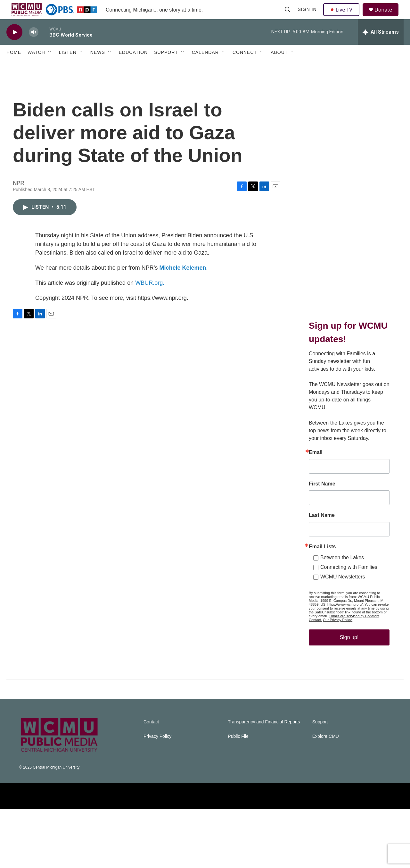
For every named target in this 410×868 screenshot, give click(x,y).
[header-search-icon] (288, 17)
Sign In (308, 17)
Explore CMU (326, 796)
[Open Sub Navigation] (50, 67)
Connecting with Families (349, 614)
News (98, 67)
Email (316, 499)
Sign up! (349, 684)
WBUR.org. (150, 304)
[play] (14, 47)
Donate (387, 17)
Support (166, 67)
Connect (245, 67)
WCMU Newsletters (343, 623)
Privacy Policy (157, 796)
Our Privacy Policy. (338, 666)
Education (133, 67)
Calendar (205, 67)
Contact (151, 781)
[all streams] (381, 46)
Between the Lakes (342, 604)
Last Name (322, 562)
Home (14, 67)
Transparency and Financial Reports (264, 781)
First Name (322, 530)
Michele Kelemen (183, 289)
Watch (36, 67)
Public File (238, 796)
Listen (68, 67)
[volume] (34, 47)
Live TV (343, 17)
